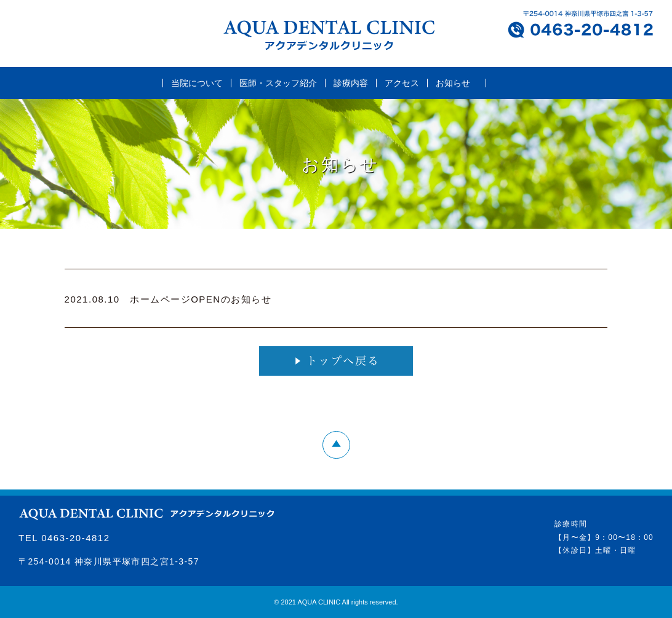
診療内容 (351, 83)
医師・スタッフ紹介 (278, 83)
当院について (197, 83)
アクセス (402, 83)
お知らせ (453, 83)
